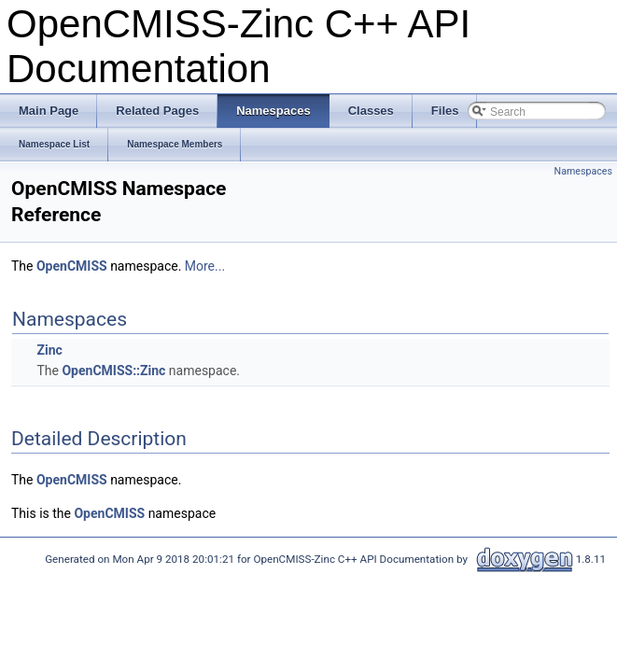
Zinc (49, 350)
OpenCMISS (72, 266)
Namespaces (583, 171)
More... (205, 266)
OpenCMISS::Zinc (113, 371)
